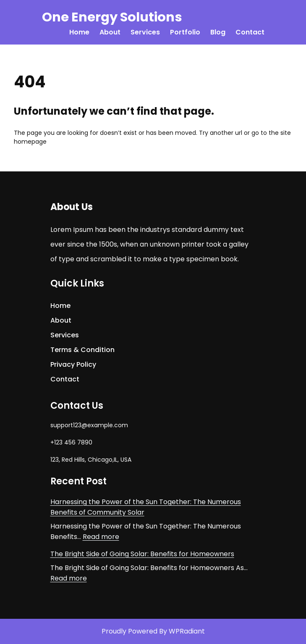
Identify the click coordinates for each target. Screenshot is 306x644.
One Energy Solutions (112, 17)
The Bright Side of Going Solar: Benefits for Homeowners (142, 554)
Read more (101, 537)
